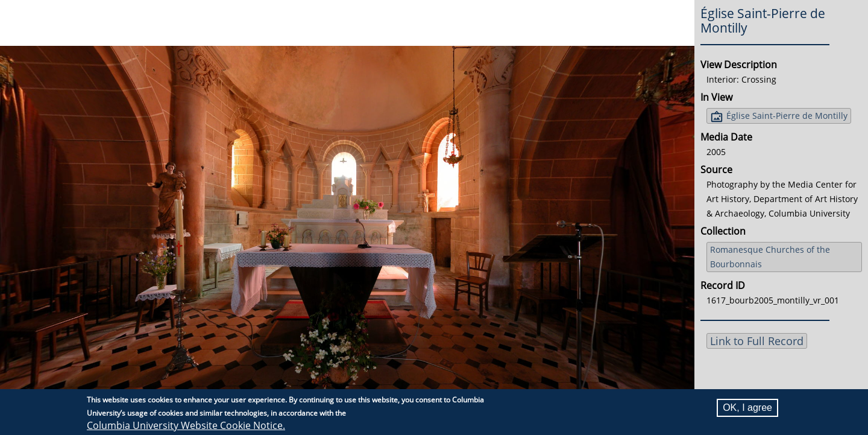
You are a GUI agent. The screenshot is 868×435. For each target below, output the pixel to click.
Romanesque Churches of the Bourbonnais (770, 257)
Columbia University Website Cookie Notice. (186, 425)
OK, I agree (747, 408)
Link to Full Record (757, 341)
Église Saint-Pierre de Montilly (787, 116)
